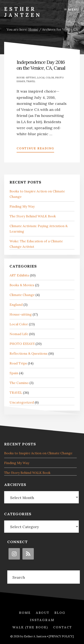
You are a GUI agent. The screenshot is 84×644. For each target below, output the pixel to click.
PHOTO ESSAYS (22, 344)
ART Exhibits (19, 275)
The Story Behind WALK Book (33, 216)
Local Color (46, 78)
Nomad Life (19, 334)
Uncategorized (22, 402)
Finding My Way (22, 206)
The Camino (19, 383)
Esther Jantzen (23, 12)
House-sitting (26, 78)
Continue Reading (35, 149)
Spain (14, 373)
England (16, 305)
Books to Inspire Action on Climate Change (38, 453)
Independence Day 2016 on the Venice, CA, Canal (41, 65)
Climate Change (22, 295)
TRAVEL (31, 81)
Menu (73, 10)
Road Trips (18, 363)
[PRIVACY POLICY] (61, 636)
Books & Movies (22, 285)
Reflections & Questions (29, 353)
